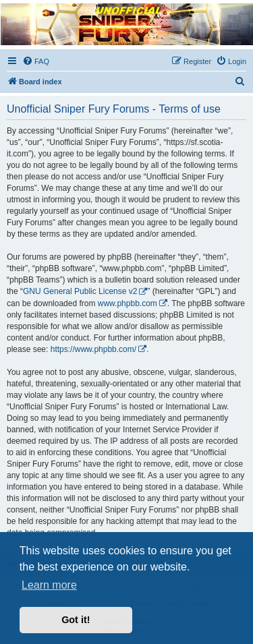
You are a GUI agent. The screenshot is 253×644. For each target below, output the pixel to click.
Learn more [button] (49, 585)
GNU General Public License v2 (80, 291)
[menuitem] (36, 61)
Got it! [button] (76, 620)
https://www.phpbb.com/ (93, 349)
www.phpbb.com (128, 303)
